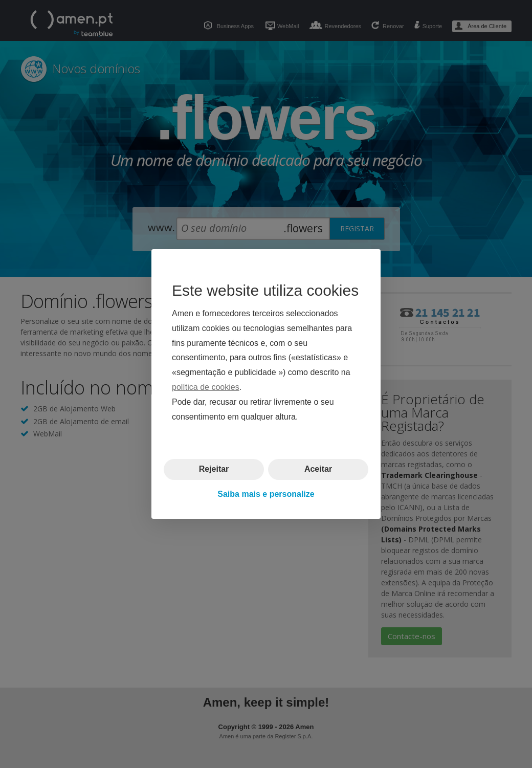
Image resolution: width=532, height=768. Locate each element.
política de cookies (206, 387)
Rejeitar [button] (214, 469)
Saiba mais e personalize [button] (266, 494)
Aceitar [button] (318, 469)
